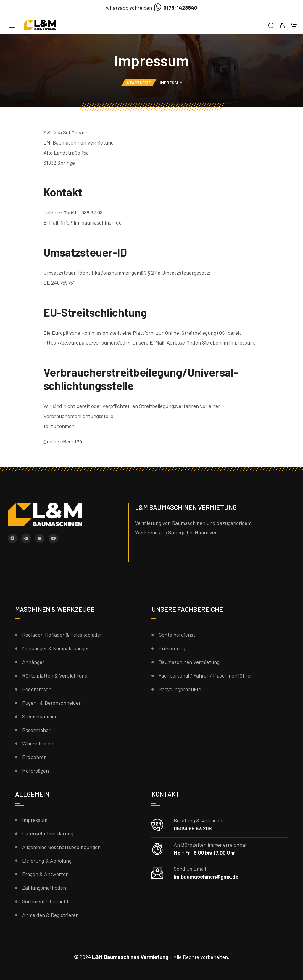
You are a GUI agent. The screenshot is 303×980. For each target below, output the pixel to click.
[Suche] (271, 26)
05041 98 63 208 (193, 828)
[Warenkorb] (293, 26)
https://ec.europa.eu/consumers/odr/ (87, 342)
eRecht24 (71, 441)
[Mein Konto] (282, 26)
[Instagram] (12, 538)
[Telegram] (26, 538)
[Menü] (12, 25)
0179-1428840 (180, 8)
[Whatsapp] (40, 538)
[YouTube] (53, 538)
